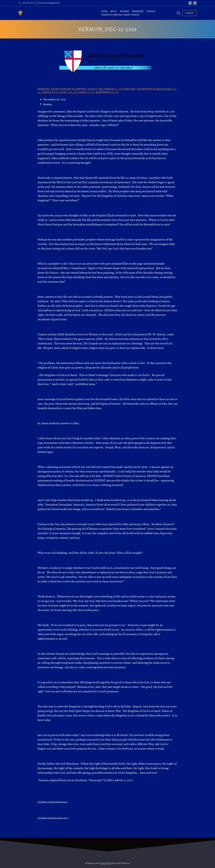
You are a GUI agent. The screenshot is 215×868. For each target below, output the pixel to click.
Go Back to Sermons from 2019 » (53, 818)
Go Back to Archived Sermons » (53, 802)
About (114, 11)
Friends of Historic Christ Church (120, 15)
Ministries (138, 11)
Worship (124, 11)
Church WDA (106, 863)
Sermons (47, 104)
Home (104, 11)
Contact (151, 11)
